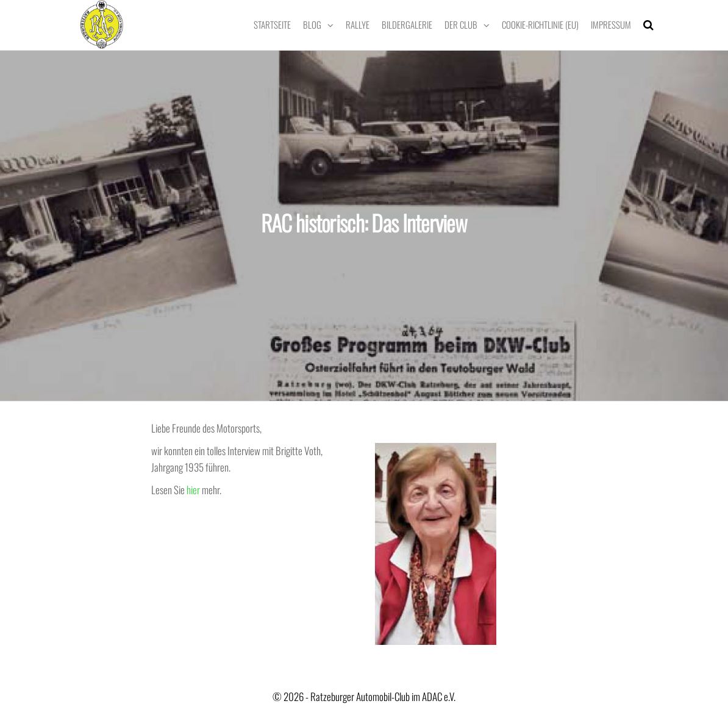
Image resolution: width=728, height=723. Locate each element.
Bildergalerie (407, 24)
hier (193, 490)
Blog (312, 24)
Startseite (272, 24)
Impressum (611, 24)
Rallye (358, 24)
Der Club (461, 24)
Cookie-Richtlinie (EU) (540, 24)
